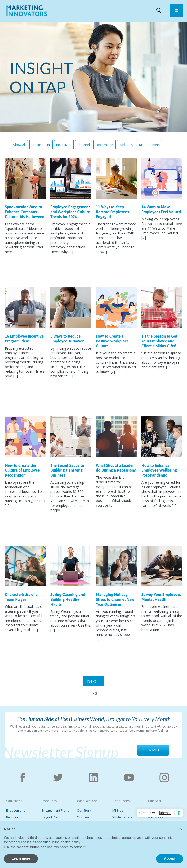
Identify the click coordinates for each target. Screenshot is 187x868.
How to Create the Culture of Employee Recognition (22, 470)
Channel (84, 145)
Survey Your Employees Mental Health (161, 597)
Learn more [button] (21, 858)
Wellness (126, 145)
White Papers (122, 817)
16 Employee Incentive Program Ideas (24, 339)
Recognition (105, 145)
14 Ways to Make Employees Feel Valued (161, 209)
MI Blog (118, 811)
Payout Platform (54, 817)
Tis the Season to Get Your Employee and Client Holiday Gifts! (159, 341)
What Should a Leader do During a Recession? (116, 468)
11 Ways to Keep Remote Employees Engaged (112, 212)
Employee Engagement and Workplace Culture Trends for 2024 (70, 212)
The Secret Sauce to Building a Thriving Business (67, 470)
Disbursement (150, 145)
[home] (27, 12)
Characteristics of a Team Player (21, 597)
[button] (177, 10)
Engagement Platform (58, 811)
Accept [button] (170, 858)
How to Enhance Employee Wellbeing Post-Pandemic (159, 470)
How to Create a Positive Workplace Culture (112, 341)
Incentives (64, 145)
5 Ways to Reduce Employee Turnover (67, 339)
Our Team (84, 817)
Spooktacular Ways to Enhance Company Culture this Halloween (25, 212)
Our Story (84, 811)
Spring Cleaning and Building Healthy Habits (68, 599)
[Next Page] (93, 681)
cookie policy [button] (70, 842)
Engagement (41, 145)
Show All (19, 145)
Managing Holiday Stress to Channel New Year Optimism (115, 599)
